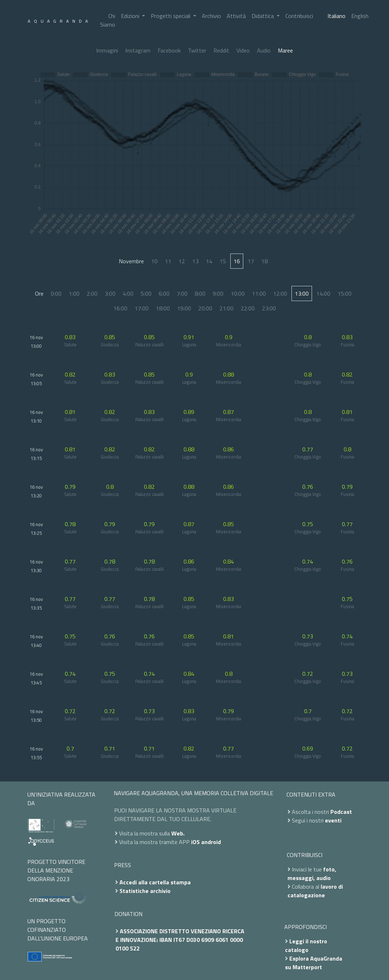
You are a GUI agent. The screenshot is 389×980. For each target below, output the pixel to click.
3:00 (110, 293)
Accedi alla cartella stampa (155, 882)
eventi (333, 820)
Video (243, 50)
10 (154, 261)
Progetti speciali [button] (171, 16)
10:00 (238, 293)
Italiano (336, 16)
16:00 (120, 308)
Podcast (341, 812)
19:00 (184, 308)
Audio (264, 50)
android (211, 842)
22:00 (248, 308)
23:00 (269, 308)
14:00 (323, 293)
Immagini (107, 50)
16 (237, 261)
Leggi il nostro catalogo (306, 945)
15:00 (345, 293)
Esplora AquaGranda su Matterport (314, 963)
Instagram (138, 50)
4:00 (128, 293)
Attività (236, 16)
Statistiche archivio (145, 891)
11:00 (259, 293)
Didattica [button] (263, 16)
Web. (178, 833)
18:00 (163, 308)
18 (264, 261)
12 (182, 261)
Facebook (169, 50)
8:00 (200, 293)
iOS (195, 842)
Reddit (221, 50)
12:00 (280, 293)
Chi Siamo (108, 20)
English (360, 16)
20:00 (205, 308)
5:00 (146, 293)
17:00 (142, 308)
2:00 (92, 293)
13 (195, 261)
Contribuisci (299, 16)
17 (251, 261)
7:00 (182, 293)
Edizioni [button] (131, 16)
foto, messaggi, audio (312, 874)
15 (223, 261)
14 (209, 261)
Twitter (197, 50)
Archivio (211, 16)
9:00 (218, 293)
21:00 (227, 308)
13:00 (302, 293)
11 (168, 261)
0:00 (56, 293)
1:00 (74, 293)
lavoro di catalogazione (315, 891)
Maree (285, 50)
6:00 (164, 293)
